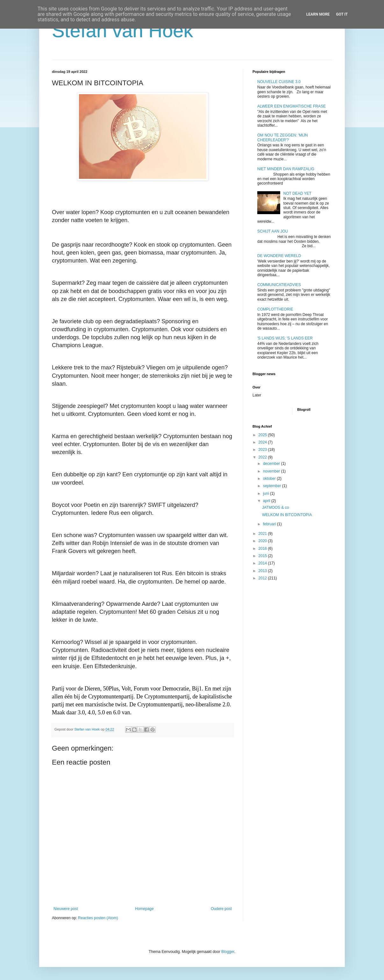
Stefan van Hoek (123, 31)
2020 (263, 541)
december (272, 464)
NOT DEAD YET (297, 193)
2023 (263, 450)
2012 (263, 578)
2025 (263, 435)
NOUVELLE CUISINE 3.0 (279, 82)
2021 (263, 534)
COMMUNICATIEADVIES (279, 285)
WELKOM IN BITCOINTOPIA (287, 515)
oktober (270, 479)
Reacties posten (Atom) (98, 918)
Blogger (228, 952)
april (267, 501)
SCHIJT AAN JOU (273, 231)
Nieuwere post (66, 909)
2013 (263, 571)
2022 (263, 457)
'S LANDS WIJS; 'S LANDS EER (285, 338)
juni (267, 493)
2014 (263, 563)
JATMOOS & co (275, 507)
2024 (263, 442)
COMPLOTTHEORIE (275, 309)
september (273, 486)
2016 (263, 549)
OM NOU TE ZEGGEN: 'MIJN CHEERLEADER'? (283, 137)
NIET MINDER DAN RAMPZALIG (286, 169)
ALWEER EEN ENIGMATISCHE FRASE (292, 106)
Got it (342, 14)
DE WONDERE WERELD (279, 256)
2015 (263, 556)
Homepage (144, 909)
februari (270, 524)
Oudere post (221, 909)
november (272, 471)
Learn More (318, 14)
